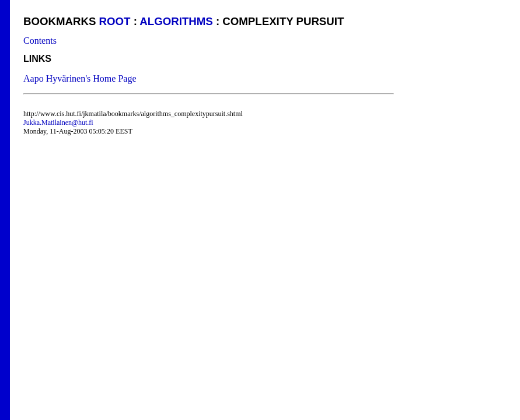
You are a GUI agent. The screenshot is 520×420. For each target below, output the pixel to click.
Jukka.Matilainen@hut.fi (58, 123)
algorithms (176, 21)
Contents (40, 41)
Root (115, 21)
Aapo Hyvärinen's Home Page (80, 78)
